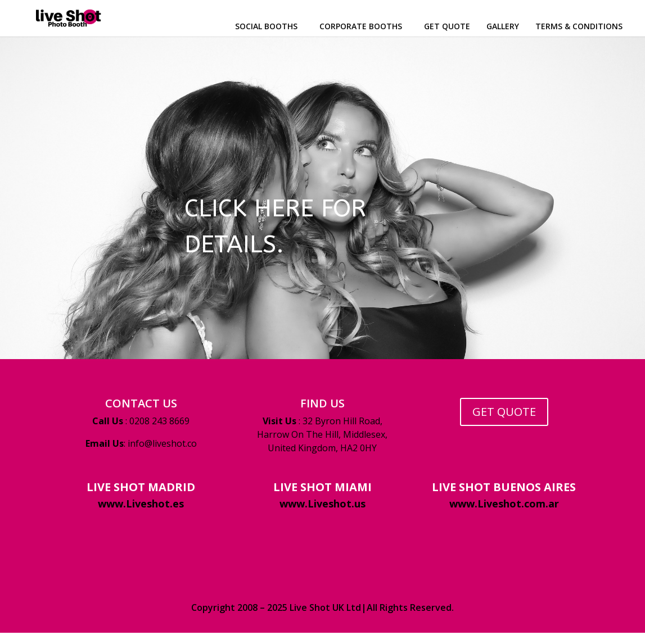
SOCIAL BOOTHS (266, 26)
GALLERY (503, 26)
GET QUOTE (447, 26)
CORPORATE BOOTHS (361, 26)
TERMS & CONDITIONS (579, 26)
